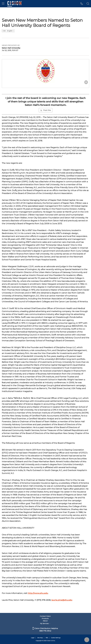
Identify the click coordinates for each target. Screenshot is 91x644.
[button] (82, 4)
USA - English (8, 31)
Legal (33, 638)
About (45, 621)
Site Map (40, 638)
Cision (49, 641)
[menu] (3, 4)
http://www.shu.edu (38, 593)
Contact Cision (45, 616)
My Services (45, 623)
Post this (46, 110)
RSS (47, 638)
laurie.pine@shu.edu (62, 600)
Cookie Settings (56, 638)
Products (45, 618)
